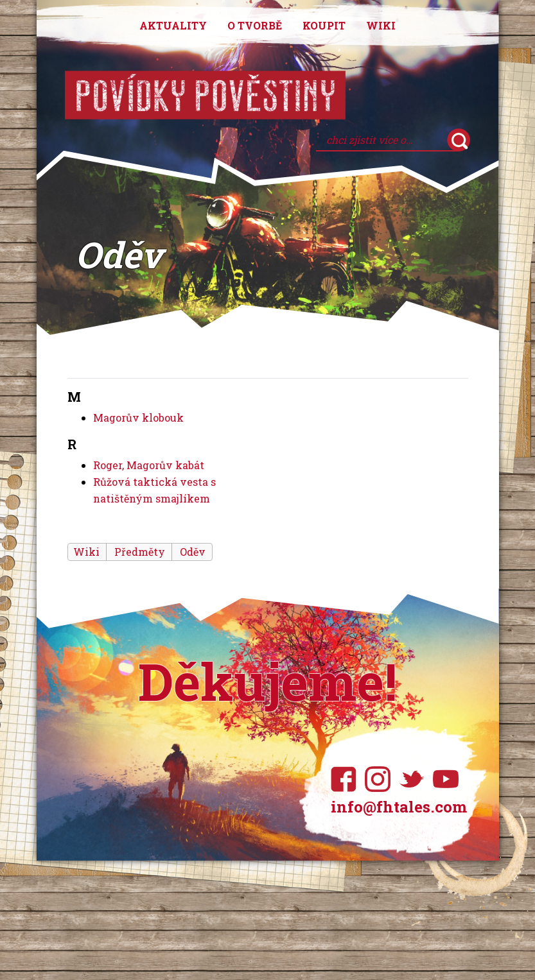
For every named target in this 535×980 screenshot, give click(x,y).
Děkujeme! (267, 681)
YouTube (449, 779)
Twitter (415, 779)
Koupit (324, 25)
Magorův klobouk (138, 417)
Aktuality (173, 25)
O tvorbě (255, 25)
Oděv (193, 552)
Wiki (381, 25)
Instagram (381, 779)
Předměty (140, 552)
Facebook (346, 779)
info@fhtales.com (399, 807)
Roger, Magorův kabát (149, 465)
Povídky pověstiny (205, 95)
